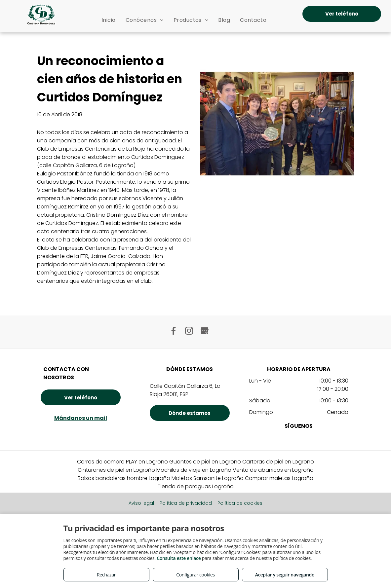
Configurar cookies (195, 575)
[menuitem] (109, 20)
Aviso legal (141, 503)
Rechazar (106, 575)
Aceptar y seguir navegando (285, 575)
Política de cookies (240, 503)
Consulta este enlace (179, 558)
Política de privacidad (186, 503)
